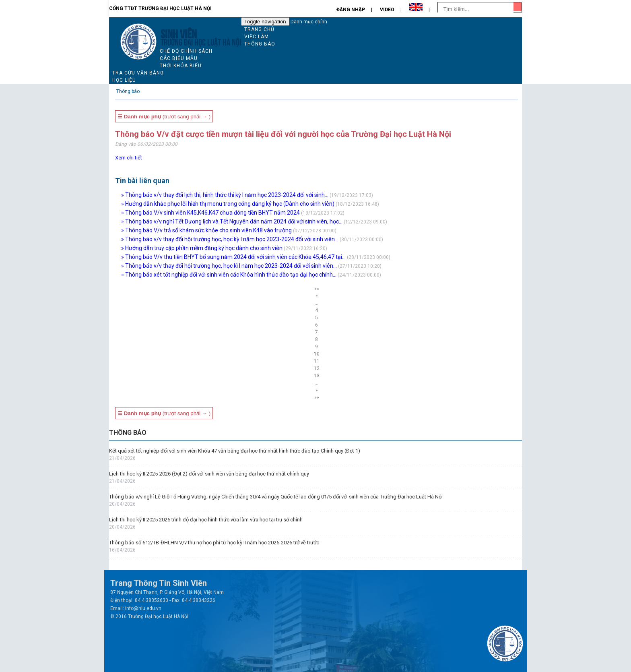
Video (387, 10)
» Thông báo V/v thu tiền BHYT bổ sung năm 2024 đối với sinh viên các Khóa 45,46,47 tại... (233, 257)
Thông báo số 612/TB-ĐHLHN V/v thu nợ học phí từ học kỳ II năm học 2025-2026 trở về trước (214, 543)
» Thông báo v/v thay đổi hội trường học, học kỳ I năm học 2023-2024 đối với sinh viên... (230, 239)
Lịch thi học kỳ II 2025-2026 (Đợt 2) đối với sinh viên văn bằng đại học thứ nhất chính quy (209, 474)
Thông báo (260, 44)
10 (317, 354)
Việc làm (257, 37)
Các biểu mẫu (179, 58)
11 (317, 361)
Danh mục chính (309, 22)
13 (317, 376)
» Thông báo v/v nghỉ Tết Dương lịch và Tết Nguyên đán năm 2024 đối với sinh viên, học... (232, 221)
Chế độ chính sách (186, 51)
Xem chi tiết (129, 158)
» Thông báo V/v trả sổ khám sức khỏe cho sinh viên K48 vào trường (206, 230)
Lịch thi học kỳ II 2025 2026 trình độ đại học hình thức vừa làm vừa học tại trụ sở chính (206, 520)
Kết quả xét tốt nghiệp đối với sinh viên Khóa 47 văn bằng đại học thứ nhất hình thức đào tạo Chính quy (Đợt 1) (235, 451)
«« (317, 289)
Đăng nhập (351, 10)
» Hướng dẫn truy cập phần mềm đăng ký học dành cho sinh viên (202, 248)
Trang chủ (259, 29)
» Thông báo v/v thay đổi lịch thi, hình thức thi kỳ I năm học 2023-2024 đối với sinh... (225, 195)
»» (317, 397)
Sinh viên (179, 33)
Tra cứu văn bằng (138, 73)
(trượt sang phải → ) (164, 117)
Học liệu (124, 80)
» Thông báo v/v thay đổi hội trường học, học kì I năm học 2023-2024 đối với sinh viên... (229, 266)
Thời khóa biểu (181, 66)
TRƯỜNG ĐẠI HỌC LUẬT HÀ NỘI (201, 41)
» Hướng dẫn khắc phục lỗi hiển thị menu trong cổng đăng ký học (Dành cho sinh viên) (228, 204)
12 (317, 368)
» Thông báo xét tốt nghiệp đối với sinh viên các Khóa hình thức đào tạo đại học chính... (229, 275)
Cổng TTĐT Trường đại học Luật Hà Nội (160, 8)
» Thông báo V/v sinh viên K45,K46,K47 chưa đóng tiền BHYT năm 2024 (210, 213)
